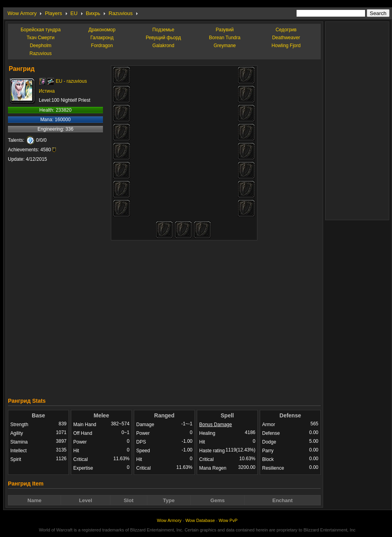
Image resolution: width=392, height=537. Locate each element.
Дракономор (102, 30)
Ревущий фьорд (163, 38)
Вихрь (93, 13)
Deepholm (41, 46)
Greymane (225, 46)
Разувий (225, 30)
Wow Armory (22, 13)
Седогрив (286, 30)
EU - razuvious (71, 81)
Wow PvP (228, 520)
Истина (47, 91)
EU (74, 13)
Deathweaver (286, 38)
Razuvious (121, 13)
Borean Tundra (225, 38)
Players (53, 13)
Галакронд (102, 38)
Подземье (163, 30)
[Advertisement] (233, 316)
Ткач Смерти (41, 38)
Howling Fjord (286, 46)
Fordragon (102, 46)
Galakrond (163, 46)
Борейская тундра (41, 30)
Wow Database (200, 520)
